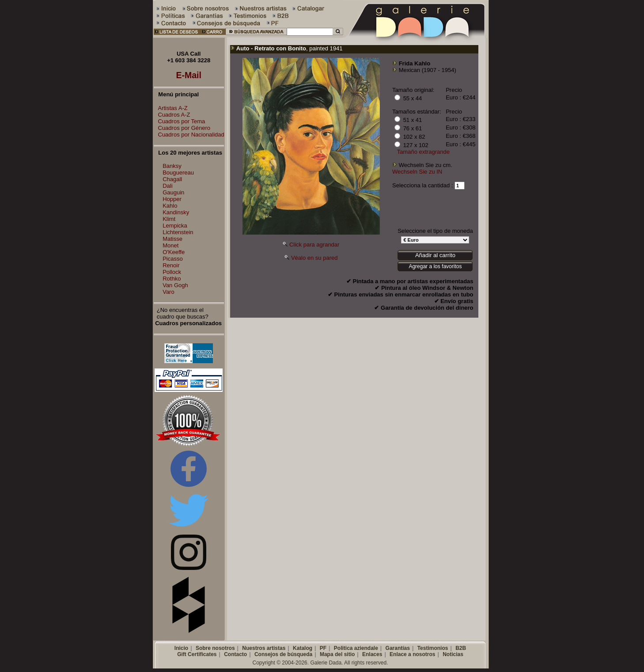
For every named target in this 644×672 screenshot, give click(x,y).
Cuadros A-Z (172, 115)
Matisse (172, 239)
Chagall (172, 179)
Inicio (181, 648)
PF (323, 648)
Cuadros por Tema (180, 121)
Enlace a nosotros (412, 654)
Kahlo (170, 206)
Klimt (169, 219)
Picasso (173, 259)
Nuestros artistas (264, 648)
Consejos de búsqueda (283, 654)
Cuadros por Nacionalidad (189, 135)
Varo (169, 292)
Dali (167, 186)
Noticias (453, 654)
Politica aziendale (356, 648)
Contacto (235, 654)
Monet (170, 245)
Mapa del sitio (337, 654)
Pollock (172, 272)
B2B (461, 648)
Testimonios (433, 648)
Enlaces (372, 654)
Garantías (398, 648)
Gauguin (173, 192)
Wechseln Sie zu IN (417, 172)
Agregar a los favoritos (435, 266)
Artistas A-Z (171, 108)
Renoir (171, 265)
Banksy (172, 166)
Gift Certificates (197, 654)
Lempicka (175, 226)
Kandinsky (176, 212)
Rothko (172, 279)
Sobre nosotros (215, 648)
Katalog (303, 648)
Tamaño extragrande (423, 152)
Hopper (172, 199)
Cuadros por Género (182, 128)
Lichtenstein (178, 232)
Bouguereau (178, 173)
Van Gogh (175, 285)
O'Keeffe (174, 252)
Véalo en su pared (314, 258)
